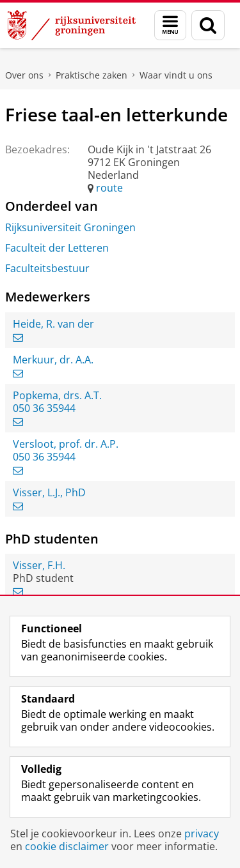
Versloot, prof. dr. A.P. (66, 444)
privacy (202, 834)
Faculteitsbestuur (47, 268)
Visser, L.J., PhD (49, 492)
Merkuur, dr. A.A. (53, 360)
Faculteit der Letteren (57, 248)
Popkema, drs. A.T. (57, 395)
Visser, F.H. (39, 565)
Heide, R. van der (53, 324)
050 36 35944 (44, 408)
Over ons (24, 75)
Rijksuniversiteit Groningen (70, 227)
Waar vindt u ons (176, 75)
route (109, 188)
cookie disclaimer (67, 846)
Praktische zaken (92, 75)
